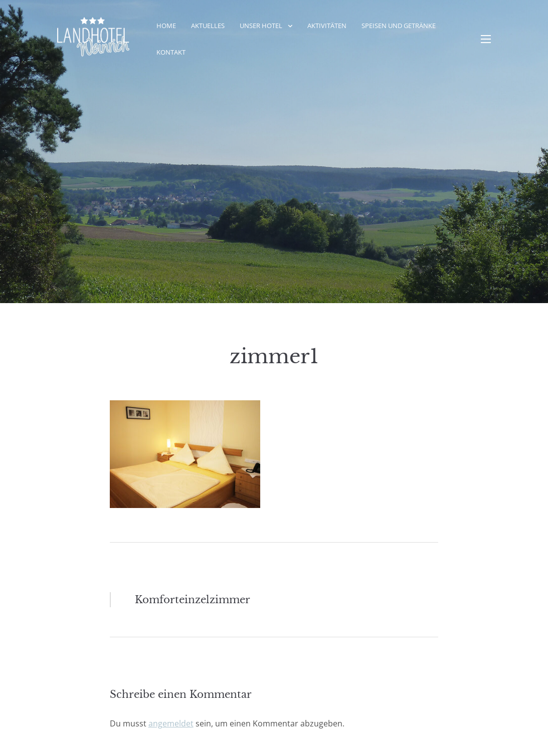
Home (166, 26)
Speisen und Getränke (399, 26)
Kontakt (171, 52)
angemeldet (171, 723)
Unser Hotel (261, 26)
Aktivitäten (327, 26)
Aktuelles (208, 26)
